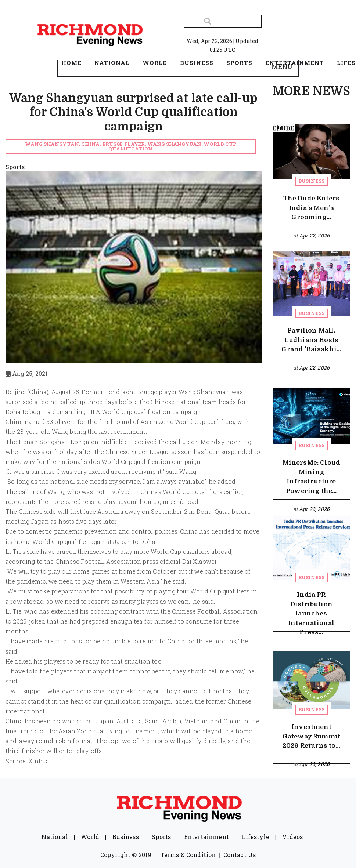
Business (311, 181)
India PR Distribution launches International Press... (311, 613)
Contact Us (240, 855)
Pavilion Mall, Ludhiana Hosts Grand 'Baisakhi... (311, 340)
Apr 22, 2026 (314, 235)
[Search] (223, 21)
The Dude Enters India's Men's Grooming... (311, 208)
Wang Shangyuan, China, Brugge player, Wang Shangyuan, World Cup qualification (131, 146)
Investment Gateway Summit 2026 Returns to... (311, 736)
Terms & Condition (188, 855)
